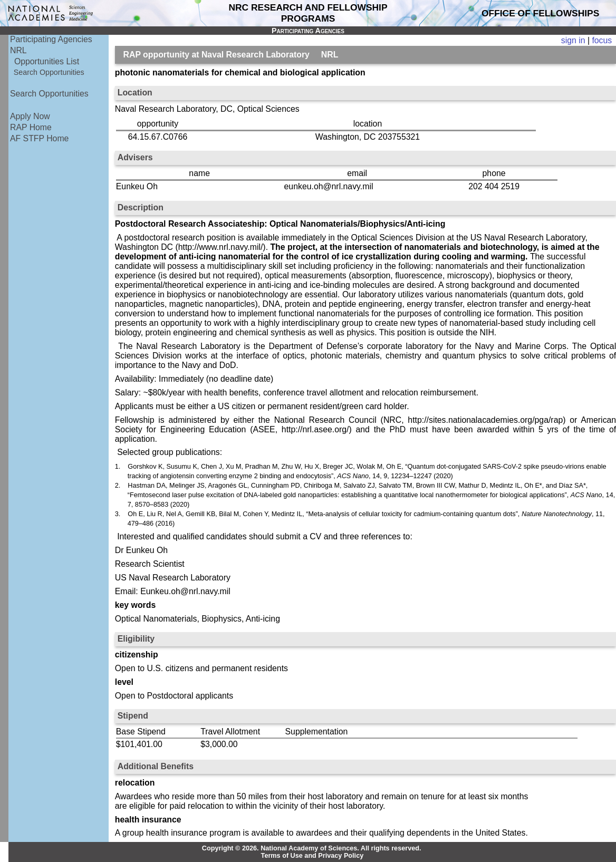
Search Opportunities (49, 72)
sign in (573, 40)
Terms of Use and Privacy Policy (312, 856)
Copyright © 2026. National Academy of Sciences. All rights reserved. (312, 848)
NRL (18, 50)
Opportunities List (47, 61)
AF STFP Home (39, 138)
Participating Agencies (51, 39)
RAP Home (31, 127)
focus (602, 40)
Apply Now (30, 116)
